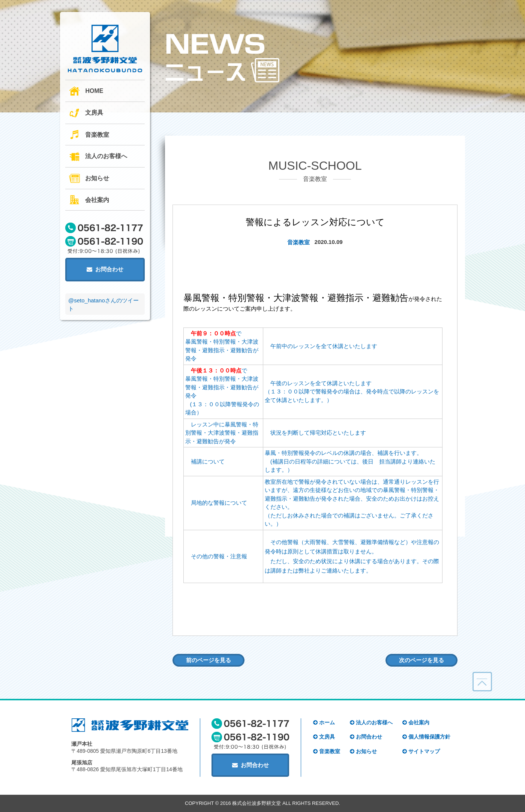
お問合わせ (105, 269)
